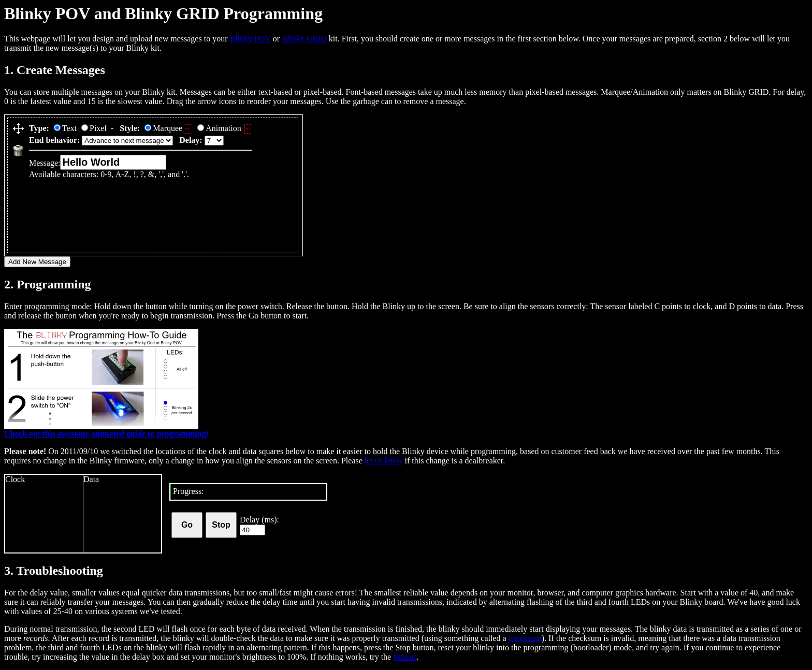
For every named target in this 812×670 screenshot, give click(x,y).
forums (405, 657)
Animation (224, 128)
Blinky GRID (304, 39)
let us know (384, 461)
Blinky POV (250, 39)
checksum (525, 638)
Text (65, 128)
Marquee (169, 128)
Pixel (94, 128)
